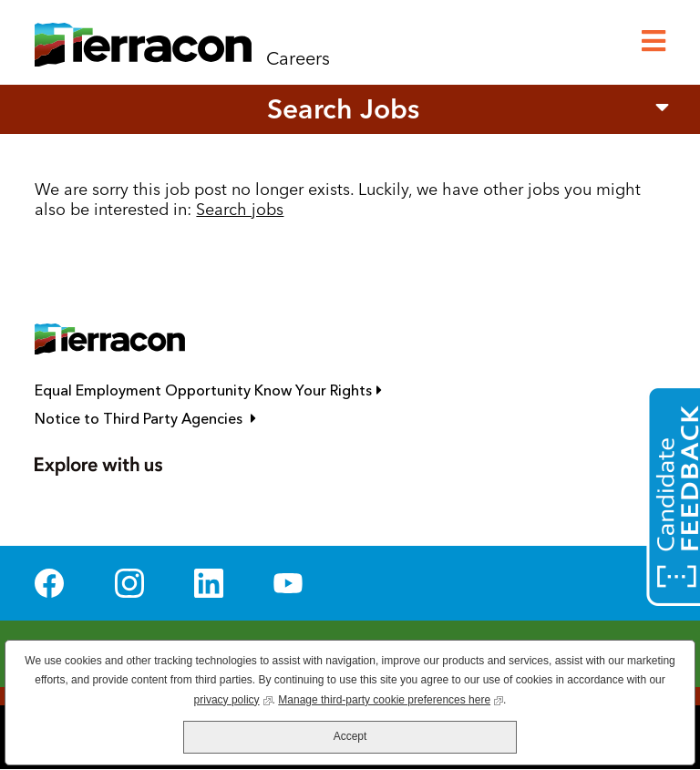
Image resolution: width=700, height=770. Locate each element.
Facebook (49, 583)
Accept (350, 736)
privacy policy (233, 698)
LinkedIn (209, 583)
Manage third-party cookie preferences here (391, 698)
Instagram (129, 583)
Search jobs (240, 209)
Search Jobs (343, 109)
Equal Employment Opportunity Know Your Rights (290, 390)
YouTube (288, 583)
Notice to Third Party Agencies (227, 419)
